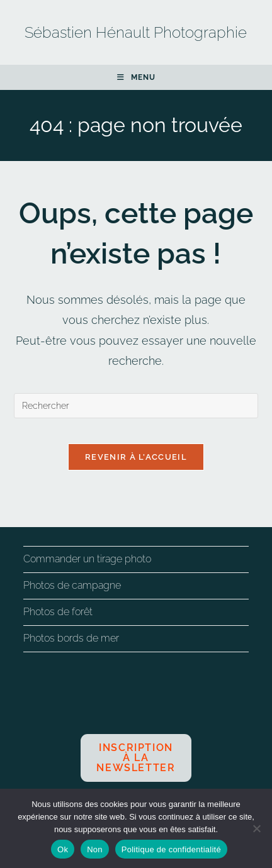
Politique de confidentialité (171, 849)
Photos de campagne (72, 585)
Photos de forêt (58, 612)
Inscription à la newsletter (136, 758)
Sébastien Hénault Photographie (136, 32)
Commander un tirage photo (87, 559)
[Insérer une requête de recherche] (136, 406)
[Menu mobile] (136, 77)
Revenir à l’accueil (136, 457)
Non (95, 849)
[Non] (256, 828)
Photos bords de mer (71, 638)
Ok (63, 849)
